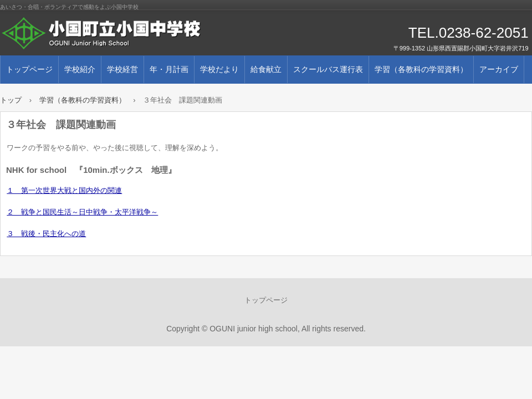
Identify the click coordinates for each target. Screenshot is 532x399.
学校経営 (122, 69)
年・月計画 (169, 69)
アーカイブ (499, 69)
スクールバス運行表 (328, 69)
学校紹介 (80, 69)
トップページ (29, 69)
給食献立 (266, 69)
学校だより (219, 69)
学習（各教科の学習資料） (421, 69)
